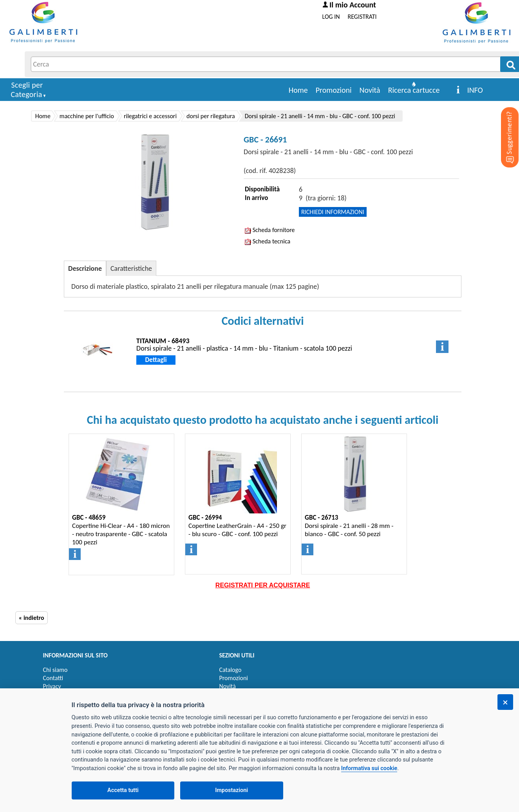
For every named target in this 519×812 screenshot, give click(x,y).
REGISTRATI (362, 17)
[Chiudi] (505, 702)
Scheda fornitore (270, 230)
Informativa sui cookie (369, 768)
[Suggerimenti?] (503, 125)
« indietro (32, 618)
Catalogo (231, 670)
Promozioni (334, 90)
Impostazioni (231, 790)
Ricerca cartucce (414, 90)
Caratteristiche (131, 268)
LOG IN (331, 17)
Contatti (53, 678)
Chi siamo (55, 670)
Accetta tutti (123, 790)
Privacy (52, 686)
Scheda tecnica (268, 241)
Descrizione (85, 268)
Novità (370, 90)
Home (298, 90)
